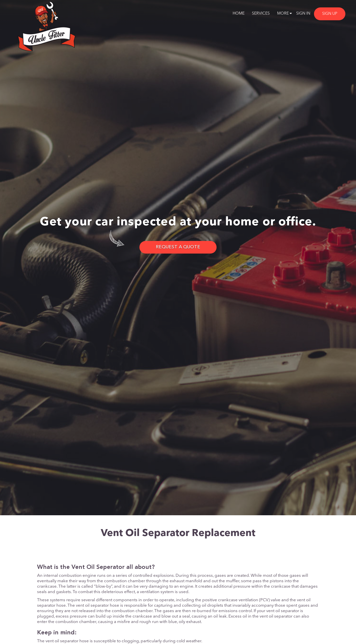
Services (261, 14)
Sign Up (330, 14)
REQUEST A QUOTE (178, 247)
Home (239, 14)
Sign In (303, 14)
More (283, 14)
